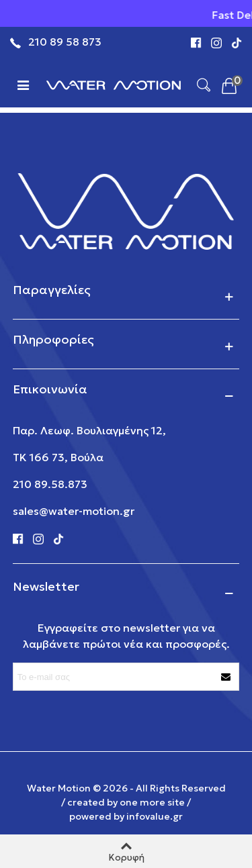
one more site (152, 802)
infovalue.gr (155, 816)
